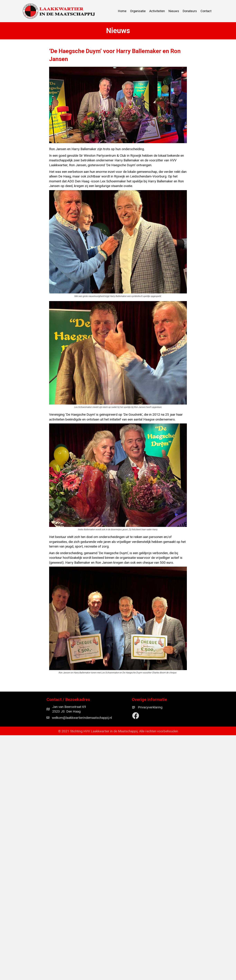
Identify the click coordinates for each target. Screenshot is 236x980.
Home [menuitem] (122, 11)
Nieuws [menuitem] (174, 11)
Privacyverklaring (150, 707)
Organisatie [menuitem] (138, 11)
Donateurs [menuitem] (190, 11)
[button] (136, 716)
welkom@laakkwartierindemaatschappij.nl (82, 718)
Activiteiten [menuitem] (157, 11)
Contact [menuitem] (206, 11)
